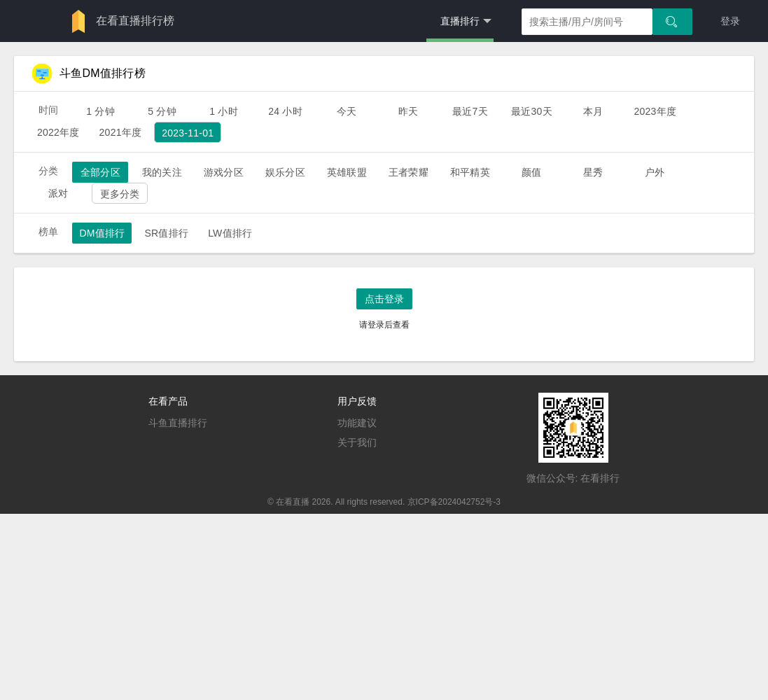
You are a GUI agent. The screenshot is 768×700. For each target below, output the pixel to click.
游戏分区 (224, 172)
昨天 (408, 111)
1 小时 (224, 111)
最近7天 (470, 111)
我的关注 (162, 172)
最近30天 (532, 111)
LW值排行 (230, 233)
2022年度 (58, 132)
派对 (58, 193)
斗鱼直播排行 (178, 423)
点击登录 (384, 299)
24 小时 (285, 111)
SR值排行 (166, 233)
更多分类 (120, 194)
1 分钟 (100, 111)
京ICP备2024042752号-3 (454, 502)
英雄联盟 (347, 172)
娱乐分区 (285, 172)
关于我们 (357, 442)
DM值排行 (102, 233)
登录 (730, 21)
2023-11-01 (188, 133)
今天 (347, 111)
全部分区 (100, 172)
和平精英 (470, 172)
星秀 (593, 172)
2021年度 (121, 132)
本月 (593, 111)
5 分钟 (162, 111)
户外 (655, 172)
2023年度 (655, 111)
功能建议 (357, 423)
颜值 (531, 172)
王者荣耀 (409, 172)
